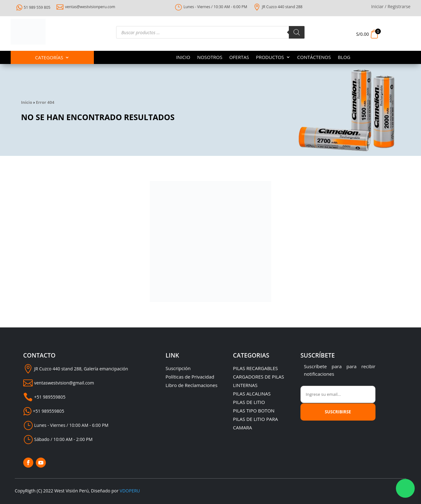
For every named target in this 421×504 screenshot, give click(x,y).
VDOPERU (130, 491)
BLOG (344, 58)
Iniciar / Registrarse (391, 7)
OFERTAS (239, 58)
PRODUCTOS (270, 58)
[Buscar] (297, 32)
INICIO (183, 58)
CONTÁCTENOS (314, 58)
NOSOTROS (210, 58)
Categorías (49, 58)
